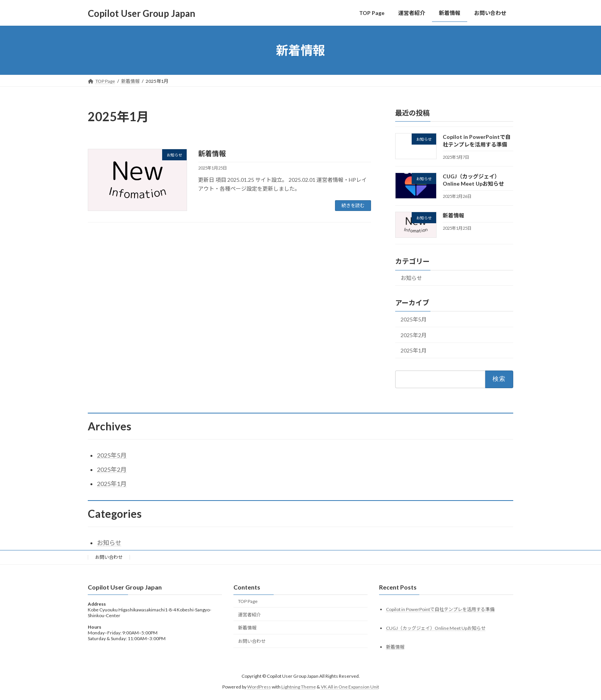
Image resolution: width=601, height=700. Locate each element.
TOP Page (248, 601)
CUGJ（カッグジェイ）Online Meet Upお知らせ (436, 628)
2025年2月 (414, 335)
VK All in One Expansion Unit (350, 687)
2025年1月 (414, 351)
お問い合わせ (109, 557)
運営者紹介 (250, 615)
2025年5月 (414, 319)
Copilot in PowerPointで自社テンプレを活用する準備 (440, 609)
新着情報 (212, 153)
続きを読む (353, 205)
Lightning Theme (299, 687)
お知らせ (411, 278)
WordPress (259, 687)
